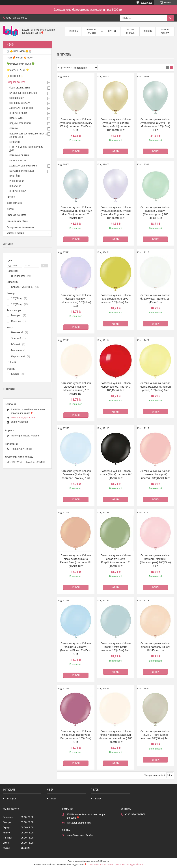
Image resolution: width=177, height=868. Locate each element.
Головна (73, 31)
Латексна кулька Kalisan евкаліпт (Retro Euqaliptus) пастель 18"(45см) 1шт (116, 561)
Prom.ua (105, 861)
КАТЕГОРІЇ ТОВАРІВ (16, 234)
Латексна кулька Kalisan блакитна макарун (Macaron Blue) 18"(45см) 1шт (76, 649)
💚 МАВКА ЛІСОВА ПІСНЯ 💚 (21, 64)
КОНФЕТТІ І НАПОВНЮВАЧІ (22, 171)
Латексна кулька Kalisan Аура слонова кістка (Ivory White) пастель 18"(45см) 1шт (76, 124)
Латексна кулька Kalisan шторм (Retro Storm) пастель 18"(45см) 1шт (116, 647)
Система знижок (130, 31)
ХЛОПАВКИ (15, 142)
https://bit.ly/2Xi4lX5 (35, 462)
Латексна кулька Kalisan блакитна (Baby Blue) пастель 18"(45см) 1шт (76, 474)
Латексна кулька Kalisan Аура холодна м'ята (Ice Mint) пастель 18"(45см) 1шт (155, 124)
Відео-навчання (15, 203)
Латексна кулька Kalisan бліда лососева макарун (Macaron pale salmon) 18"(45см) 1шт (116, 736)
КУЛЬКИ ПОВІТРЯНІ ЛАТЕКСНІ (23, 93)
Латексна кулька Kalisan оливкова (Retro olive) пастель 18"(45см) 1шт (116, 299)
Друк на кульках (165, 31)
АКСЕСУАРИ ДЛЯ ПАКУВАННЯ (23, 166)
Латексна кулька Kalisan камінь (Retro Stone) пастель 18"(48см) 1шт (155, 735)
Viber (53, 799)
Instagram (12, 799)
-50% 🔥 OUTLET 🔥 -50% (20, 58)
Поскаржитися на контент (102, 865)
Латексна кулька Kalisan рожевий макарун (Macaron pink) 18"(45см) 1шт (155, 561)
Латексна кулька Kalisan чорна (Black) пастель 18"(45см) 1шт (116, 474)
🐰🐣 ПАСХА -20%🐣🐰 (19, 52)
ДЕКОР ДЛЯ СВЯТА (18, 113)
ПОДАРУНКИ (15, 186)
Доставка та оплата (17, 215)
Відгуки (10, 209)
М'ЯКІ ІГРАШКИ (17, 181)
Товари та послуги (91, 31)
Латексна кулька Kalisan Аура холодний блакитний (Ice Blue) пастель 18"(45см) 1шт (76, 212)
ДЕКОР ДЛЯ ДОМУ (18, 191)
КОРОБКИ (14, 129)
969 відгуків (146, 3)
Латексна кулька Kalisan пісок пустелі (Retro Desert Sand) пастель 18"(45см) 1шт (76, 561)
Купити (76, 151)
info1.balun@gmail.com (23, 418)
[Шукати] (170, 18)
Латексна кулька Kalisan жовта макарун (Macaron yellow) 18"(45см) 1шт (155, 387)
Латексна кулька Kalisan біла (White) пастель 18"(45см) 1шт (155, 299)
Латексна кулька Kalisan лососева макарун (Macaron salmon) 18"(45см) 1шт (76, 388)
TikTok (98, 799)
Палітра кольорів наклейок (20, 227)
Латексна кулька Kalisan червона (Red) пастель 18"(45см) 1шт (116, 387)
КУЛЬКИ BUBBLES (18, 161)
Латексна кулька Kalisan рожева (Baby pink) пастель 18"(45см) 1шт (155, 474)
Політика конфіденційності (129, 865)
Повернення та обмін (17, 221)
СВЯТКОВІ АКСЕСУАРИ (20, 103)
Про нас (112, 31)
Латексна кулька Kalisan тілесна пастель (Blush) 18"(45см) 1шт (155, 647)
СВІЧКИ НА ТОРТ (17, 98)
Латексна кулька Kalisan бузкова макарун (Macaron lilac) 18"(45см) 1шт (76, 300)
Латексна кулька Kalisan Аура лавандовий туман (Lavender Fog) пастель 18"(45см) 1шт (116, 212)
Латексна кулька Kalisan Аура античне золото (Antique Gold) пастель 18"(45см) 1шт (116, 124)
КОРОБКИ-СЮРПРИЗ (19, 156)
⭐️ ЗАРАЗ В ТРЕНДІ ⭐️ (18, 70)
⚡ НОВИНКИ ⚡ (15, 76)
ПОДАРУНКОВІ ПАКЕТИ (20, 124)
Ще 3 (13, 362)
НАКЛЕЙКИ (15, 176)
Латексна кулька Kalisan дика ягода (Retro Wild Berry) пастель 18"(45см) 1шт (76, 736)
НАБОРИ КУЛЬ (16, 119)
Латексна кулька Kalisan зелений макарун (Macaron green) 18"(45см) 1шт (155, 212)
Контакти (148, 31)
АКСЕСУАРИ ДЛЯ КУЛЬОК (21, 108)
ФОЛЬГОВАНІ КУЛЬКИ (20, 88)
